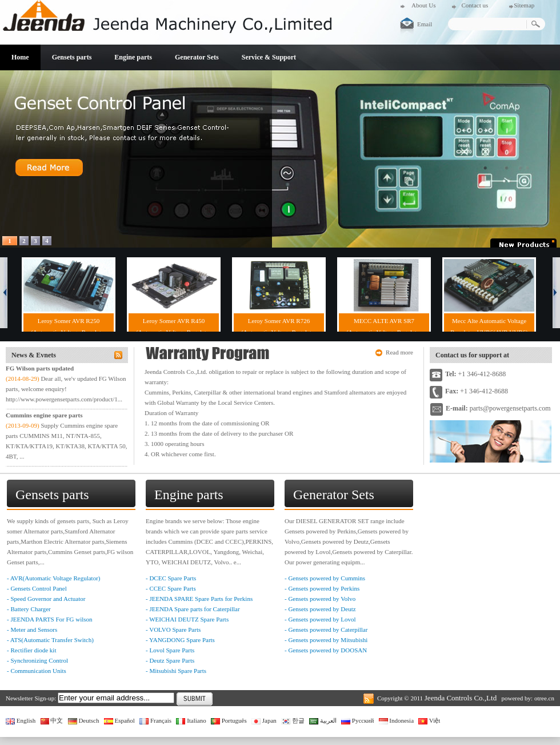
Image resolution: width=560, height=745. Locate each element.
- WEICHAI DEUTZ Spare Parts (187, 619)
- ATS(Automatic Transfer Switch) (50, 640)
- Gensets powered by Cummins (325, 578)
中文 (52, 720)
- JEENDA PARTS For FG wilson (50, 619)
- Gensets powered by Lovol (320, 619)
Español (119, 720)
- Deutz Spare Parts (170, 660)
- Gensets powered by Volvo (320, 599)
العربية (323, 720)
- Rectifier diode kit (31, 650)
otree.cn (544, 698)
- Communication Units (37, 671)
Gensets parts (72, 57)
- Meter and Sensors (32, 630)
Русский (357, 720)
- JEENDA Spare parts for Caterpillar (193, 609)
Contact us (475, 5)
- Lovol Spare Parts (170, 650)
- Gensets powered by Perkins (322, 588)
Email (425, 24)
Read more (399, 352)
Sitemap (524, 5)
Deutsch (84, 720)
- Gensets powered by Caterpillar (326, 630)
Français (155, 720)
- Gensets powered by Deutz (320, 609)
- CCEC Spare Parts (171, 588)
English (21, 720)
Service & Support (269, 57)
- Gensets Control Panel (37, 588)
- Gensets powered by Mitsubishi (326, 640)
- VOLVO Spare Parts (173, 630)
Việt (429, 720)
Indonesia (397, 720)
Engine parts (133, 57)
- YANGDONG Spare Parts (180, 640)
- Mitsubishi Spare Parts (176, 671)
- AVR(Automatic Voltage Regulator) (53, 578)
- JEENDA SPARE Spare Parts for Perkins (199, 599)
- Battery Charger (29, 609)
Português (229, 720)
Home (20, 57)
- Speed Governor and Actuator (46, 599)
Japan (264, 720)
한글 (293, 720)
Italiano (191, 720)
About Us (423, 5)
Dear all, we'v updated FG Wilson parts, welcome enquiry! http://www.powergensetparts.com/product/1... (66, 389)
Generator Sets (197, 57)
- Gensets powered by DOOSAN (326, 650)
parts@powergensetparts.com (510, 408)
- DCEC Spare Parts (171, 578)
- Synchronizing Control (37, 660)
